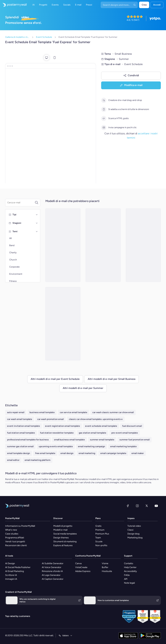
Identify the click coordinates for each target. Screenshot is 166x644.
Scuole (99, 542)
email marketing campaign (92, 446)
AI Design (10, 563)
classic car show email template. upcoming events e (96, 419)
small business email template (69, 440)
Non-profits (101, 545)
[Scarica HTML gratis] (104, 118)
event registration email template (62, 426)
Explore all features (63, 545)
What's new (11, 530)
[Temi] (37, 232)
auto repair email (16, 412)
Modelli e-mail (60, 530)
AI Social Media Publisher (18, 567)
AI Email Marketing (15, 571)
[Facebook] (128, 506)
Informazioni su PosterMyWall (20, 526)
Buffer (105, 567)
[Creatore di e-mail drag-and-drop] (104, 100)
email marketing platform (38, 460)
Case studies (12, 534)
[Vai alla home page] (13, 5)
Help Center (130, 567)
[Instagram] (137, 506)
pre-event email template (125, 433)
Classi (130, 530)
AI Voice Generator (52, 567)
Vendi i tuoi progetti (15, 542)
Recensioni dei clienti (16, 545)
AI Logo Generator (51, 575)
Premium (100, 530)
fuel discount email (132, 426)
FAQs (127, 575)
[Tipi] (37, 215)
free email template (45, 453)
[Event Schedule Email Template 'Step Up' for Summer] (63, 245)
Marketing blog (135, 538)
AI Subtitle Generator (53, 563)
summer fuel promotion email (135, 440)
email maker (138, 453)
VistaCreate (81, 567)
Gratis (98, 526)
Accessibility (130, 571)
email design (67, 453)
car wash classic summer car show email (113, 412)
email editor (13, 460)
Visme (105, 563)
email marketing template (123, 446)
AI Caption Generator (53, 579)
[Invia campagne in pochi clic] (104, 128)
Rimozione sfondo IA (52, 571)
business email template (42, 412)
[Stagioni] (37, 223)
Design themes (61, 538)
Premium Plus (102, 534)
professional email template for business (28, 440)
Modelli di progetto (63, 526)
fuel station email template (21, 433)
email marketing (87, 453)
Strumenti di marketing (65, 542)
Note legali (129, 583)
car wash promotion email (50, 419)
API (126, 579)
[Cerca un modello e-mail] (21, 203)
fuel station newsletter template (57, 433)
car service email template (74, 412)
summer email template (102, 440)
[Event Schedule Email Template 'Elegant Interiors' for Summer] (143, 245)
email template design (19, 453)
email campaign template (113, 453)
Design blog (133, 534)
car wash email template (20, 419)
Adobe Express (83, 571)
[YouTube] (156, 506)
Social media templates (65, 534)
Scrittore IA (11, 575)
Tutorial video (134, 526)
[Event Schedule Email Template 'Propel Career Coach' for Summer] (63, 324)
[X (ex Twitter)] (147, 506)
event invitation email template (24, 426)
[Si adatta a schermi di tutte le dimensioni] (104, 109)
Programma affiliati (15, 538)
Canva (78, 563)
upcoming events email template (56, 446)
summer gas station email (20, 446)
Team (98, 538)
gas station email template (92, 433)
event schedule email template (101, 426)
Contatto (129, 563)
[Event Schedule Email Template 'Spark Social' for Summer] (103, 245)
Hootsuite (107, 571)
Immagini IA (11, 579)
